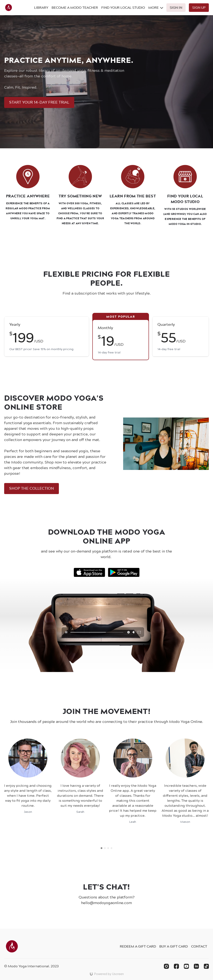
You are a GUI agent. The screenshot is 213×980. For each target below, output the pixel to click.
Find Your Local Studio (123, 7)
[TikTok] (206, 966)
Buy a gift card (174, 946)
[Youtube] (186, 966)
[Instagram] (166, 966)
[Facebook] (176, 966)
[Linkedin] (196, 966)
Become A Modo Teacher (75, 7)
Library (41, 7)
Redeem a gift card (138, 946)
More (156, 7)
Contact (199, 946)
